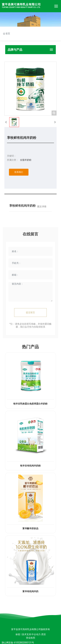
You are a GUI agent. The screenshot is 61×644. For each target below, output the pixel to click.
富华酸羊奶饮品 (30, 528)
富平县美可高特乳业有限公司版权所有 (31, 629)
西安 (44, 634)
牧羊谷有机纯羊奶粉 (30, 466)
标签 (18, 634)
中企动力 (36, 634)
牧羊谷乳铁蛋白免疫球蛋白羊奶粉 (30, 404)
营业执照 (31, 638)
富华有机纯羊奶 (30, 591)
